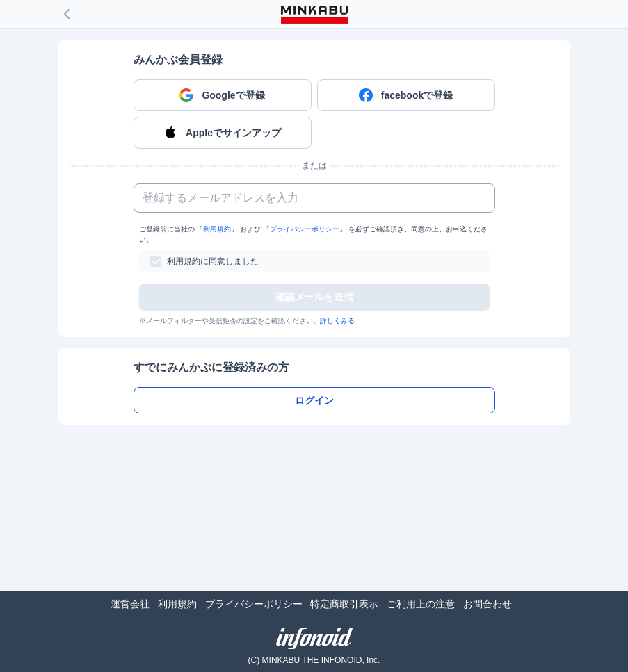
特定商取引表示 (344, 604)
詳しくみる (337, 321)
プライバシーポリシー (305, 229)
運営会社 (130, 604)
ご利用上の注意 (421, 604)
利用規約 (217, 229)
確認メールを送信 (314, 297)
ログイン (314, 400)
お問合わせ (488, 604)
